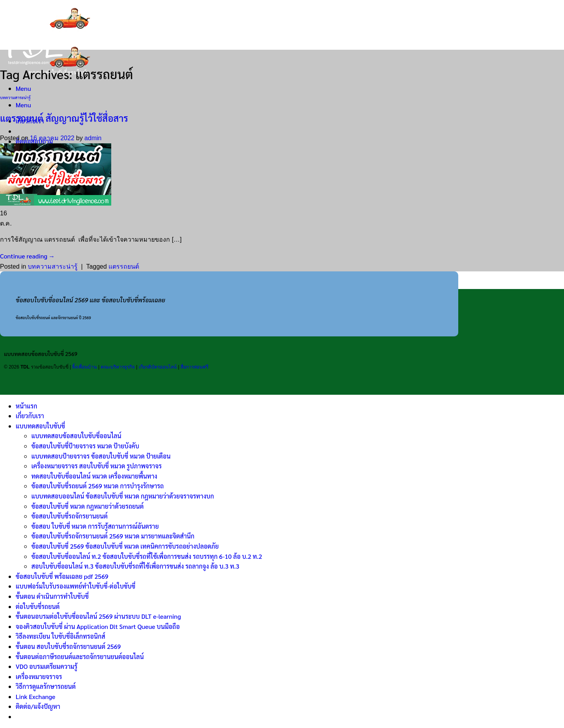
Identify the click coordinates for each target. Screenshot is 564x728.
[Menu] (23, 88)
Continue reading (27, 256)
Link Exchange (35, 696)
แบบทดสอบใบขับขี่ (40, 426)
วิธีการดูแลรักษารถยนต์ (46, 686)
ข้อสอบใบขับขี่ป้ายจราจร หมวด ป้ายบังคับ (85, 446)
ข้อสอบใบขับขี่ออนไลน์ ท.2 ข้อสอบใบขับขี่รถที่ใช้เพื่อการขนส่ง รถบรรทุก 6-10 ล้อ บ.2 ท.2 (147, 556)
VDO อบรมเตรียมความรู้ (47, 666)
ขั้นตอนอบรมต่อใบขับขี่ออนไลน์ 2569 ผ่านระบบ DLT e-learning (98, 616)
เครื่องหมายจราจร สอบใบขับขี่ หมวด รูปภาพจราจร (97, 466)
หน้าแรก (26, 406)
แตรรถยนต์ (124, 266)
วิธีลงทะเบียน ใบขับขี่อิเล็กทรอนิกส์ (61, 636)
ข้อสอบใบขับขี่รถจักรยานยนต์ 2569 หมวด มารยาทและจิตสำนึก (113, 536)
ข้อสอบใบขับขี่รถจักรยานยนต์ (70, 516)
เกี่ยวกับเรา (30, 416)
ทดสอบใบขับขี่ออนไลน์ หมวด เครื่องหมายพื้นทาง (94, 476)
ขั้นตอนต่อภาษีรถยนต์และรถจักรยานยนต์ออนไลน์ (80, 657)
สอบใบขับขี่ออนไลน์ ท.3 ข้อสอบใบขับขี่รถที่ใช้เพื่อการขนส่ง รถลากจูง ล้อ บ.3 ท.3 (135, 566)
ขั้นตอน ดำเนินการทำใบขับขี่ (52, 596)
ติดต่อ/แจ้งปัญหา (38, 706)
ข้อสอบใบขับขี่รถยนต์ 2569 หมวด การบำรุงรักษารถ (98, 486)
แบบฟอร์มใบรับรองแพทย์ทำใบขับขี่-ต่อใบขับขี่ (76, 586)
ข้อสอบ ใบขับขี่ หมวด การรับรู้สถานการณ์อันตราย (95, 526)
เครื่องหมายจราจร (39, 677)
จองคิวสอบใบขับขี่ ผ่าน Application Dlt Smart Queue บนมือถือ (98, 626)
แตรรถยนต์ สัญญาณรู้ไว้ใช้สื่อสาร (64, 118)
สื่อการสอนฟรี (194, 367)
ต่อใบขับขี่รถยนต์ (38, 606)
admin (93, 138)
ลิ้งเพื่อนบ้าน (84, 367)
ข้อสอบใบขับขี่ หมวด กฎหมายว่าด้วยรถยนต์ (88, 506)
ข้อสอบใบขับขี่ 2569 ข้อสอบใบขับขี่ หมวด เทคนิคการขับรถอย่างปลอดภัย (125, 546)
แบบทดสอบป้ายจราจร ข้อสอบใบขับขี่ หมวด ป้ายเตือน (101, 456)
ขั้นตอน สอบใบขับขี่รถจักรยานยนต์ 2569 (68, 646)
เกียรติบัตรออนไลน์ (158, 367)
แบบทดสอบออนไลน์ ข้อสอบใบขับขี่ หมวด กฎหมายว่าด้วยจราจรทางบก (123, 496)
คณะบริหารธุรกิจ (118, 367)
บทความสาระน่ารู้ (15, 97)
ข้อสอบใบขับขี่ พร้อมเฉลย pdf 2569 (62, 576)
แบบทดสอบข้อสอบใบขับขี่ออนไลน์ (76, 436)
